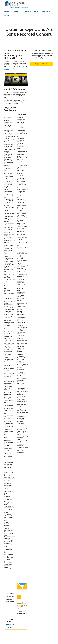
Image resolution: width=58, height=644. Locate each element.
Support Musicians (41, 64)
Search (6, 15)
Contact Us (46, 12)
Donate (36, 12)
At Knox (7, 12)
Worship (17, 12)
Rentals (26, 12)
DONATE (19, 597)
